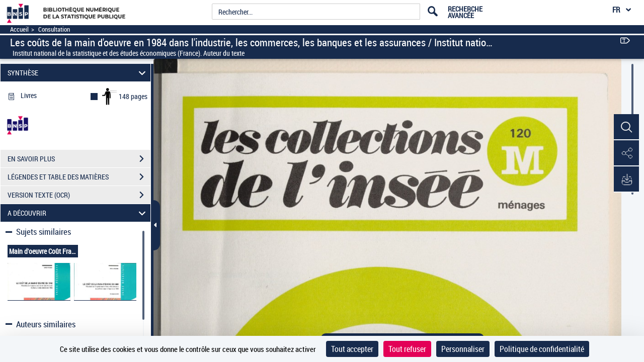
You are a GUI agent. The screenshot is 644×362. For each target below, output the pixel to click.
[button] (626, 127)
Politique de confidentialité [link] (542, 349)
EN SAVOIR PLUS (79, 159)
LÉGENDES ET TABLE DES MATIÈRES (79, 177)
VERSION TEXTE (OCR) (79, 195)
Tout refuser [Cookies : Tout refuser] (407, 349)
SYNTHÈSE (78, 73)
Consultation (54, 29)
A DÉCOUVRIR (78, 213)
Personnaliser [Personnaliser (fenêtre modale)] (463, 349)
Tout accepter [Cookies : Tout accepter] (352, 349)
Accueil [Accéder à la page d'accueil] (19, 29)
